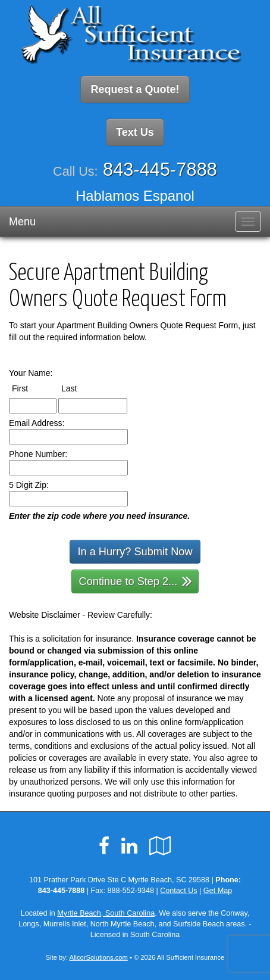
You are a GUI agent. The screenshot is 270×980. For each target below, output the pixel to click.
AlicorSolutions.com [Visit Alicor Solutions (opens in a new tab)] (99, 957)
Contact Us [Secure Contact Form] (178, 891)
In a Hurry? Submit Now (135, 552)
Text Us (135, 132)
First (31, 388)
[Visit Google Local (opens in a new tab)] (160, 846)
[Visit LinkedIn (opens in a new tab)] (129, 846)
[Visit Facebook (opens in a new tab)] (104, 846)
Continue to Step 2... (136, 581)
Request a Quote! (135, 89)
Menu (22, 222)
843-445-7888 (160, 169)
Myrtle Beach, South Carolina (106, 913)
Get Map (218, 891)
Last (80, 388)
